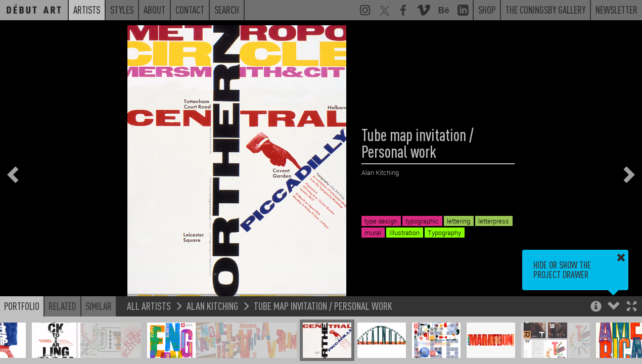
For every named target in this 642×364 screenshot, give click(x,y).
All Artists (149, 306)
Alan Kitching (212, 306)
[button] (632, 307)
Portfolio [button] (22, 306)
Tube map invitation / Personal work (323, 306)
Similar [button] (99, 306)
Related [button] (62, 306)
